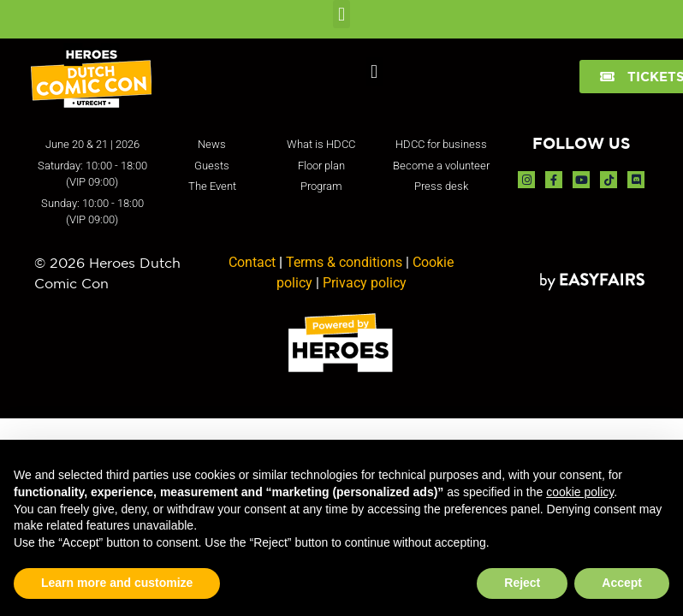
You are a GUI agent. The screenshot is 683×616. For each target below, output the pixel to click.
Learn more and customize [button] (117, 583)
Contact (252, 262)
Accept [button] (622, 583)
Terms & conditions (344, 262)
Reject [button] (522, 583)
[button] (341, 14)
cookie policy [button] (580, 492)
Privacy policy (365, 283)
